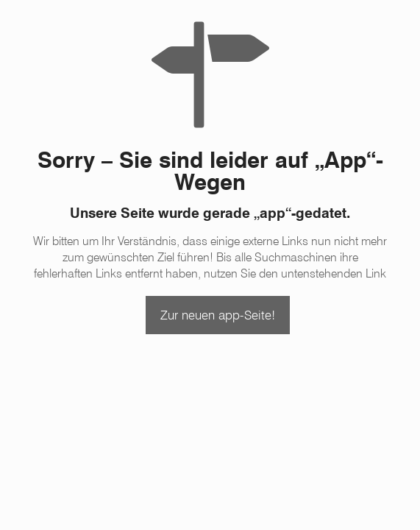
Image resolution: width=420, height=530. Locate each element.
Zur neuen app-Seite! (218, 315)
